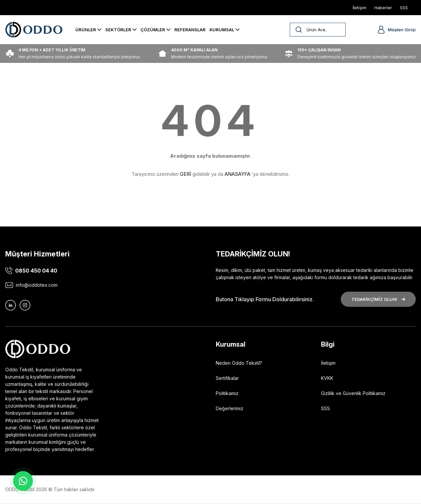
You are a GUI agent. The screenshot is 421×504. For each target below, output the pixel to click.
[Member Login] (381, 30)
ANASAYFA (237, 174)
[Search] (318, 30)
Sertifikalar (227, 378)
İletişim (328, 363)
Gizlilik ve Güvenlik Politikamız (353, 393)
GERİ (186, 174)
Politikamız (227, 393)
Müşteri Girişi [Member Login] (402, 30)
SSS (325, 408)
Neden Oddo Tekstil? (239, 363)
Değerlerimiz (230, 408)
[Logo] (34, 30)
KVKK (327, 378)
